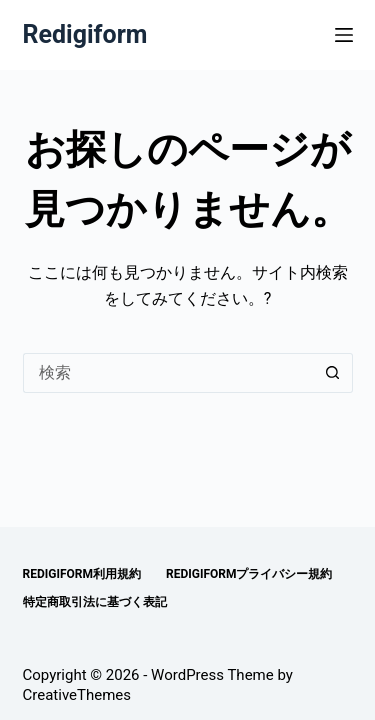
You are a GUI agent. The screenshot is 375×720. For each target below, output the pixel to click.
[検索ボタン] (333, 373)
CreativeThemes (77, 695)
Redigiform (85, 34)
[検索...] (168, 373)
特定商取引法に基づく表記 (95, 602)
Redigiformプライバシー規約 (249, 574)
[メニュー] (344, 35)
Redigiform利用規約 (82, 574)
